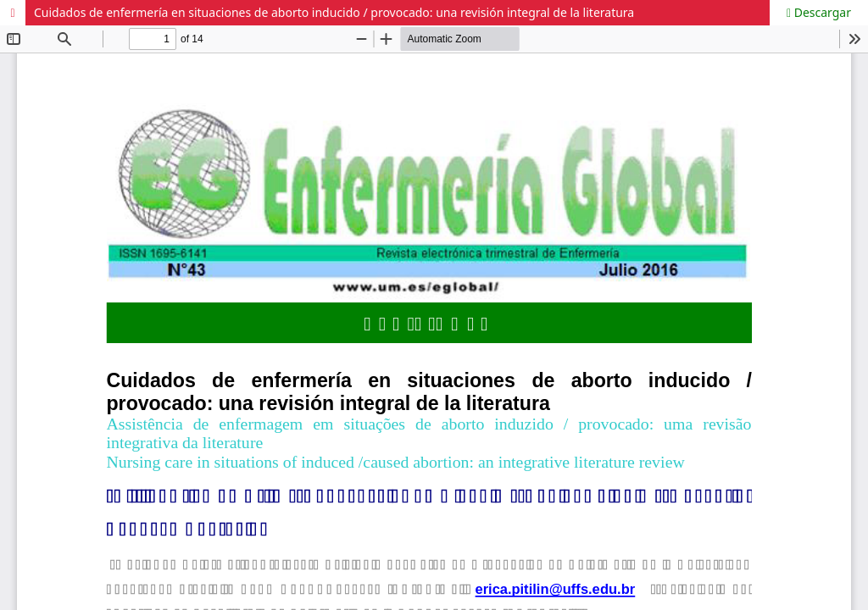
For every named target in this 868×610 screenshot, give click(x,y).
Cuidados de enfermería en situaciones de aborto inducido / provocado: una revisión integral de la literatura (334, 12)
